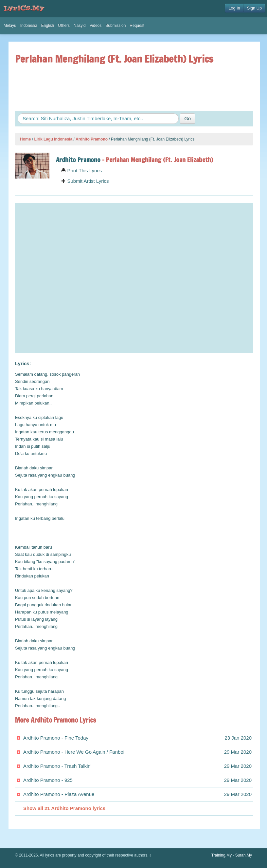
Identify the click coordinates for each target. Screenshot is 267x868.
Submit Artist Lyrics (85, 181)
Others (64, 26)
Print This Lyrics (81, 170)
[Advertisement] (134, 87)
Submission (116, 26)
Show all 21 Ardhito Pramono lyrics (64, 808)
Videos (96, 26)
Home (25, 139)
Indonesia (29, 26)
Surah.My (244, 855)
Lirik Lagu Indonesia (53, 139)
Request (137, 26)
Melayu (10, 26)
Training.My (222, 855)
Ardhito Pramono (92, 139)
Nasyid (80, 26)
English (48, 26)
